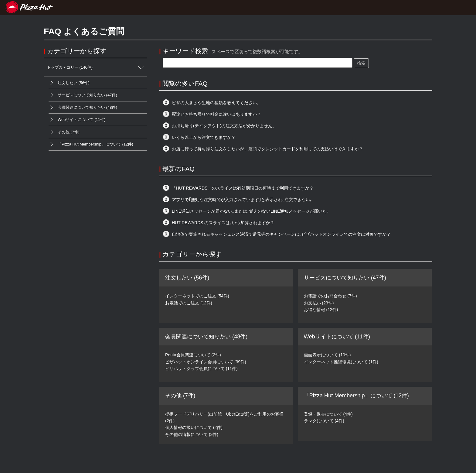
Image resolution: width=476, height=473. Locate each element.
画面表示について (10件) (327, 355)
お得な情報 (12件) (321, 310)
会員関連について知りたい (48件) (83, 108)
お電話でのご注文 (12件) (189, 303)
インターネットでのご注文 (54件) (197, 296)
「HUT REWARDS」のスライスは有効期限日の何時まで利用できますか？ (243, 188)
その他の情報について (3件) (192, 434)
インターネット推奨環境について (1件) (341, 362)
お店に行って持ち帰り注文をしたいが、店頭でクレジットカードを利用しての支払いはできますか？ (267, 149)
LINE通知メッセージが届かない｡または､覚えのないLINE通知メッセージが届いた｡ (250, 211)
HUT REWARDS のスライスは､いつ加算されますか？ (223, 223)
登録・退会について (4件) (328, 414)
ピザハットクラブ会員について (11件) (201, 368)
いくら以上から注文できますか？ (204, 137)
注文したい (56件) (69, 83)
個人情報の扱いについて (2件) (194, 427)
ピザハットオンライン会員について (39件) (206, 362)
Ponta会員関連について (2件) (193, 355)
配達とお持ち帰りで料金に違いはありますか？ (216, 114)
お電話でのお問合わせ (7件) (330, 296)
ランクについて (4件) (324, 421)
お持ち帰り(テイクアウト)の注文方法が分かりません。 (224, 126)
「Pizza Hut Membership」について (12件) (91, 144)
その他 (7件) (64, 132)
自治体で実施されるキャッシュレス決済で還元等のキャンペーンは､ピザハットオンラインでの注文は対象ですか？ (281, 234)
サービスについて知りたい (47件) (83, 95)
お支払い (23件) (319, 303)
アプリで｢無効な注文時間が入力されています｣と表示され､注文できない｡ (242, 200)
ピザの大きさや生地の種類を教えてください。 (216, 103)
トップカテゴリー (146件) (97, 67)
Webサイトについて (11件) (77, 120)
